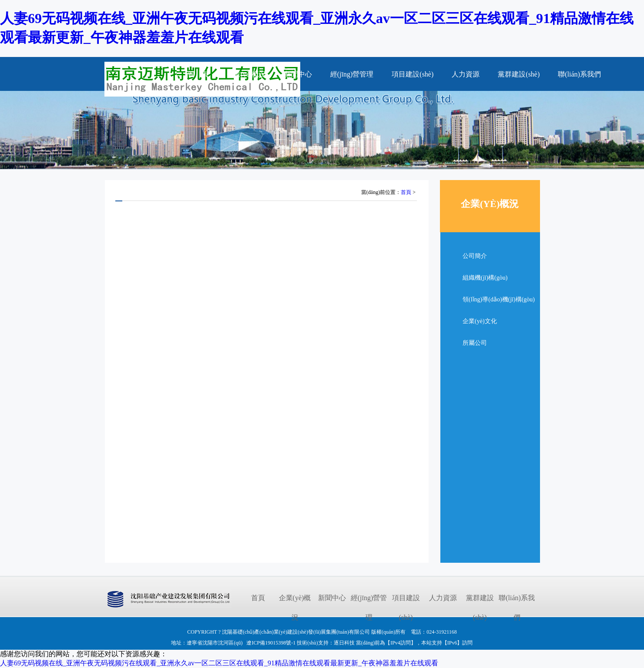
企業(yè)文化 (480, 321)
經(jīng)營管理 (352, 74)
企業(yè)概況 (246, 74)
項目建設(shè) (413, 74)
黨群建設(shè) (519, 74)
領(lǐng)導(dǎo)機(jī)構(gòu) (499, 299)
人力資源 (466, 74)
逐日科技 (344, 643)
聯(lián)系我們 (579, 74)
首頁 (406, 192)
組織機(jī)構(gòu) (485, 278)
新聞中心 (298, 74)
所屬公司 (475, 343)
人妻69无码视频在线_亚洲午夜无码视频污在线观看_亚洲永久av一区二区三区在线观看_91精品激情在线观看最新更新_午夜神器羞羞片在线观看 (219, 663)
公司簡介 (475, 256)
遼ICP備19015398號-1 (271, 643)
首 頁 (198, 74)
